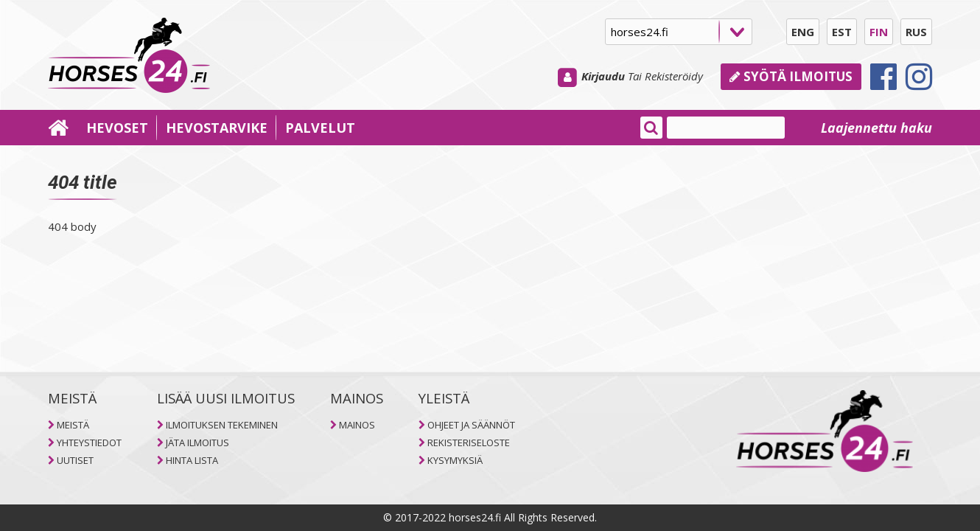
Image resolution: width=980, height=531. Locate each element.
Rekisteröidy (674, 76)
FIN (879, 32)
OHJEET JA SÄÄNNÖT (471, 425)
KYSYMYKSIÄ (455, 460)
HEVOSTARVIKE (217, 128)
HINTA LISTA (192, 460)
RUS (916, 32)
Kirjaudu (603, 76)
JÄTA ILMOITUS (197, 442)
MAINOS (357, 425)
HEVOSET (117, 128)
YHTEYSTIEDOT (89, 442)
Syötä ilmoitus (791, 76)
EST (842, 32)
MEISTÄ (73, 425)
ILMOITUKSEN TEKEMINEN (222, 425)
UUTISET (75, 460)
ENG (803, 32)
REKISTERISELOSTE (469, 442)
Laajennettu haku (876, 128)
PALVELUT (320, 128)
